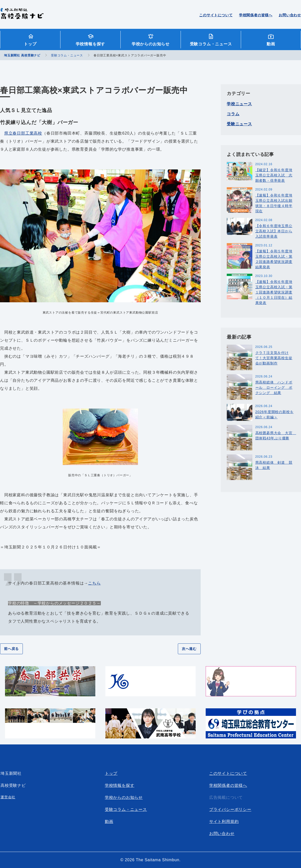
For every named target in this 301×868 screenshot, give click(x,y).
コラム (233, 114)
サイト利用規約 (224, 822)
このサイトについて (216, 15)
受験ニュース (239, 124)
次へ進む (189, 649)
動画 (271, 44)
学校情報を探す (91, 44)
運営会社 (8, 797)
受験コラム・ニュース (211, 44)
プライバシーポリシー (230, 809)
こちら (94, 583)
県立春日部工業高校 (23, 133)
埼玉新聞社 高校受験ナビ (22, 16)
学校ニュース (239, 104)
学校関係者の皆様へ (256, 15)
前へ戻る (11, 649)
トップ (30, 44)
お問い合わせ (290, 15)
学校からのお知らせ (151, 44)
